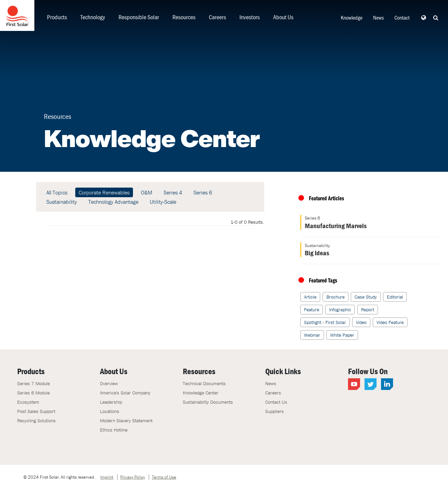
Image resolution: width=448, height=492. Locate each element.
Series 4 (173, 192)
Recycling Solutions (36, 421)
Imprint (107, 477)
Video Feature (390, 322)
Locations (110, 411)
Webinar (312, 335)
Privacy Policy (133, 477)
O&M (147, 192)
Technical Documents (204, 383)
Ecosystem (28, 402)
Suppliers (275, 411)
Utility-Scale (163, 202)
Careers (217, 17)
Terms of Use (164, 477)
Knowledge (352, 18)
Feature (312, 310)
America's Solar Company (125, 393)
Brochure (335, 297)
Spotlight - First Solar (325, 322)
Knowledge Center (201, 393)
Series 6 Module (33, 393)
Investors (250, 17)
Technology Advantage (113, 202)
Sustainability (62, 202)
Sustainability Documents (208, 402)
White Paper (342, 335)
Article (310, 297)
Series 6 (203, 192)
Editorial (395, 297)
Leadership (111, 402)
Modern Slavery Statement (126, 421)
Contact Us (276, 402)
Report (368, 310)
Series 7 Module (33, 383)
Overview (109, 383)
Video (361, 322)
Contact (402, 18)
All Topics (57, 192)
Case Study (366, 297)
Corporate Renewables (104, 192)
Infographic (340, 310)
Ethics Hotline (114, 430)
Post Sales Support (36, 411)
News (378, 18)
